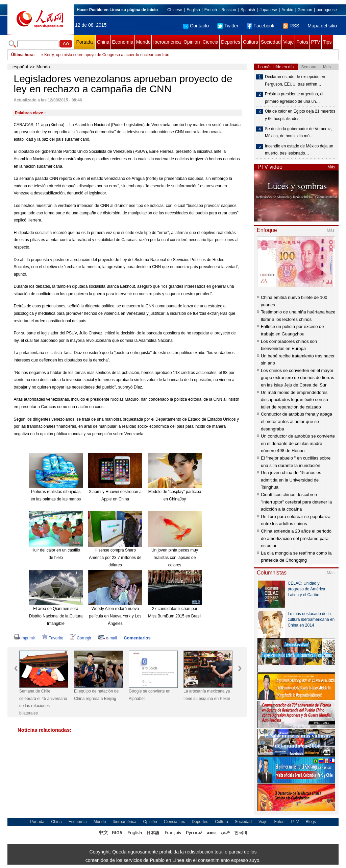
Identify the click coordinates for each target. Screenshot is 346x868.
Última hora (22, 55)
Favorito (53, 638)
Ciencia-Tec (175, 822)
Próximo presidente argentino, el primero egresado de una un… (294, 98)
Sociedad (271, 42)
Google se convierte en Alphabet (150, 695)
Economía (123, 42)
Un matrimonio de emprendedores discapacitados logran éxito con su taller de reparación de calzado (294, 400)
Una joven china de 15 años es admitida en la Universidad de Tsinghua (291, 480)
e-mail (108, 638)
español (20, 67)
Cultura (251, 42)
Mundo (143, 42)
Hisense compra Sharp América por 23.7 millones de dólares (115, 557)
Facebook (260, 26)
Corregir (81, 638)
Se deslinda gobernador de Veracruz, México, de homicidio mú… (298, 133)
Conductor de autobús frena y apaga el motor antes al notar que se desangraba (296, 421)
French (211, 10)
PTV (315, 42)
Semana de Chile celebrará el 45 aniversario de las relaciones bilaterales (43, 702)
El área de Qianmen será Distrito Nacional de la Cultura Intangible (56, 616)
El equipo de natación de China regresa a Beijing (96, 695)
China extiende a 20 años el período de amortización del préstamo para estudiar (296, 538)
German (305, 10)
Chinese (175, 10)
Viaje (288, 42)
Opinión (192, 42)
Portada (84, 42)
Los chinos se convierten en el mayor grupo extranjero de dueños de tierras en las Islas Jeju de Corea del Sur (298, 378)
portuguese (327, 10)
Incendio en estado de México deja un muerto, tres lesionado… (299, 150)
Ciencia (210, 42)
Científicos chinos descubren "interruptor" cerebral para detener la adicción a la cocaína (296, 502)
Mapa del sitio (322, 26)
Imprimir (24, 638)
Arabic (287, 10)
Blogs (311, 822)
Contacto (196, 26)
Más (331, 167)
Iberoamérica (167, 42)
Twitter (228, 26)
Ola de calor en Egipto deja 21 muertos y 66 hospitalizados (300, 115)
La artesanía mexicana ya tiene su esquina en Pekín (207, 695)
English (193, 10)
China (103, 42)
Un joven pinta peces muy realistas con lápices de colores (175, 557)
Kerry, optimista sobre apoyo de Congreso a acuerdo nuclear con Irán (107, 55)
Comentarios (137, 638)
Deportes (231, 42)
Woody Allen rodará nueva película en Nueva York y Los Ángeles (115, 616)
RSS (291, 26)
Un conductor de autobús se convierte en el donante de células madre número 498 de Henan (298, 443)
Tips (327, 42)
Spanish (248, 10)
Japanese (268, 10)
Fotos (302, 42)
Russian (229, 10)
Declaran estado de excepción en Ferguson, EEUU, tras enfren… (295, 80)
